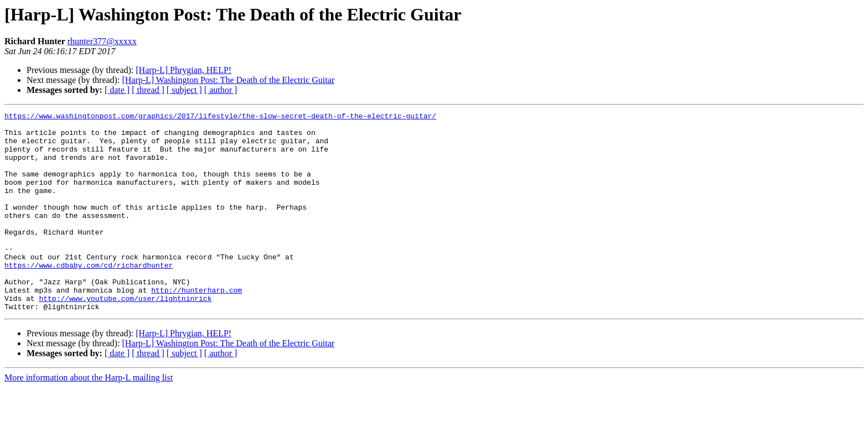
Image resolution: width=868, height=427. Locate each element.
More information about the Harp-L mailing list (89, 417)
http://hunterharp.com (197, 326)
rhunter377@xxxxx (102, 41)
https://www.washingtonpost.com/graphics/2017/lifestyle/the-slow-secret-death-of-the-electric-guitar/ (220, 117)
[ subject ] (184, 90)
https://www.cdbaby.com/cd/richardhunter (89, 296)
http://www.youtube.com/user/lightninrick (125, 336)
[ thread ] (148, 90)
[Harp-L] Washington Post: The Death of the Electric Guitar (228, 80)
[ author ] (221, 90)
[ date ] (117, 90)
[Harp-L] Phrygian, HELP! (184, 70)
